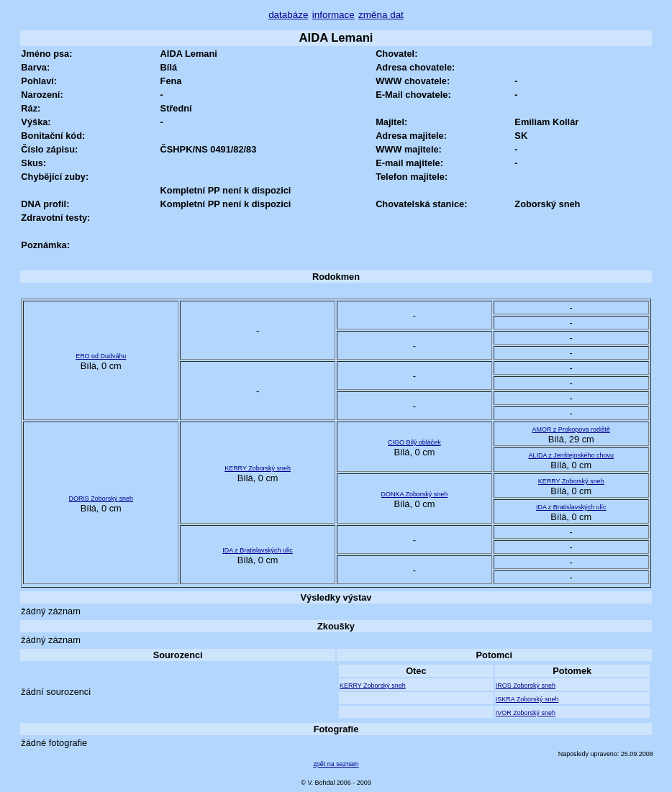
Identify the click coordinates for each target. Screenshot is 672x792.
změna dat (381, 15)
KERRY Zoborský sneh (258, 468)
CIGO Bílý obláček (414, 442)
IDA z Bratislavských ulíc (571, 507)
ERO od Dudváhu (101, 356)
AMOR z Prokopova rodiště (571, 429)
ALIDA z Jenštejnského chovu (571, 455)
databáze (288, 15)
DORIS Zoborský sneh (101, 499)
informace (333, 15)
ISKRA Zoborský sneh (527, 699)
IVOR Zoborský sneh (526, 713)
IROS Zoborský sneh (526, 686)
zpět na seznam (336, 764)
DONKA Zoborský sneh (415, 494)
